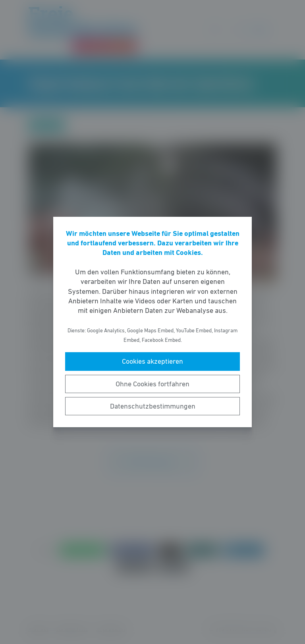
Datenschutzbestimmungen (153, 406)
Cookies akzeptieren (152, 361)
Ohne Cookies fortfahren (152, 384)
